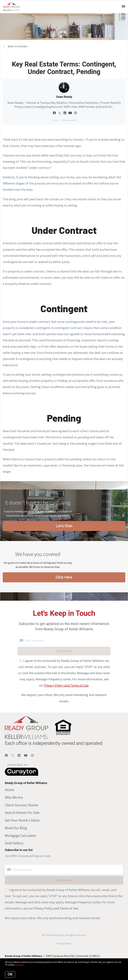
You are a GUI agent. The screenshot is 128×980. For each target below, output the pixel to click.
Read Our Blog (16, 828)
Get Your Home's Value (22, 820)
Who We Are (14, 797)
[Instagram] (32, 755)
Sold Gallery (14, 843)
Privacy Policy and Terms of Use (66, 685)
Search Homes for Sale (22, 812)
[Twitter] (13, 755)
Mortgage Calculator (21, 835)
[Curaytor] (21, 775)
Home (9, 790)
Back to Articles (17, 46)
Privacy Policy (64, 943)
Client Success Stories (22, 805)
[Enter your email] (67, 640)
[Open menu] (123, 6)
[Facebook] (6, 755)
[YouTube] (26, 755)
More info (20, 965)
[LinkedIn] (19, 755)
